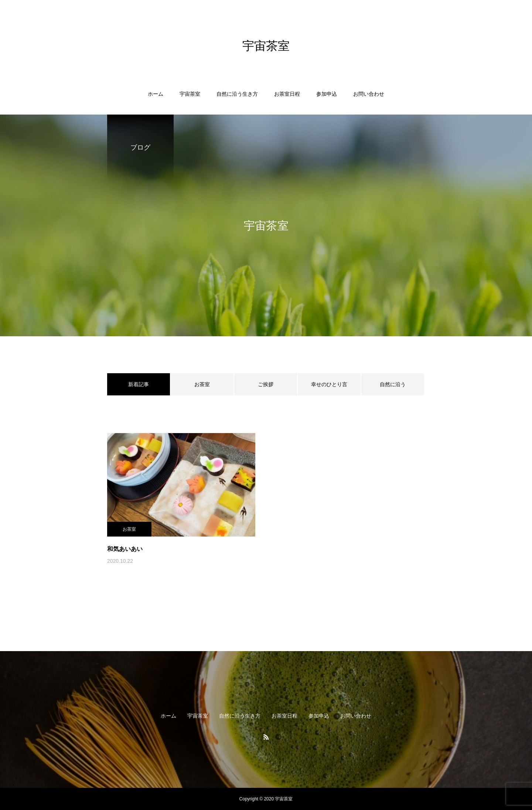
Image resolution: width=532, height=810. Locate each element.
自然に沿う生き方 (237, 94)
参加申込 (327, 94)
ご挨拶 (266, 384)
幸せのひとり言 (329, 384)
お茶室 (202, 384)
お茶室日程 (287, 94)
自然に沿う (393, 384)
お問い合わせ (369, 94)
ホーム (156, 94)
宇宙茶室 (190, 94)
